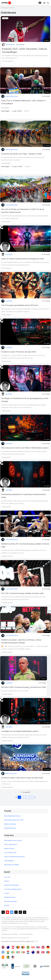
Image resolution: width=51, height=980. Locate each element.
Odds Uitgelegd (9, 861)
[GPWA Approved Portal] (25, 973)
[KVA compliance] (5, 966)
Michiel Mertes (10, 44)
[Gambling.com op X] (3, 912)
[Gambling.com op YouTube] (7, 912)
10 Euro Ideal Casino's (11, 844)
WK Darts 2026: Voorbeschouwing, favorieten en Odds (24, 687)
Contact (7, 893)
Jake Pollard (9, 254)
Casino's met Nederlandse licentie (14, 857)
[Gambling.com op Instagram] (16, 912)
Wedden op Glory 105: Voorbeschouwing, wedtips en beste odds (25, 545)
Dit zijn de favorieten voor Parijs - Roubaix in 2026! (21, 154)
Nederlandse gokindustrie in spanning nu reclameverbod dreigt (24, 496)
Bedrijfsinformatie (10, 897)
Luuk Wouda (9, 301)
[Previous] (35, 797)
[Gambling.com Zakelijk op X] (25, 912)
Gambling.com (5, 8)
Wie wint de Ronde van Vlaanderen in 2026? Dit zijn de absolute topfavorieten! (23, 211)
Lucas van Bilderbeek (11, 96)
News (13, 8)
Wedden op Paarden (10, 824)
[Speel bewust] (27, 966)
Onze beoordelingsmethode (13, 889)
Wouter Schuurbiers (11, 773)
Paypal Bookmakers (10, 828)
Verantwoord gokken (11, 901)
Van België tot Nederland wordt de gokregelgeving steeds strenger (25, 400)
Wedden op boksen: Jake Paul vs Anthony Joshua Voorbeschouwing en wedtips (21, 641)
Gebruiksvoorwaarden (10, 934)
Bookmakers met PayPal (12, 865)
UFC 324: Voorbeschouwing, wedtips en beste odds (22, 593)
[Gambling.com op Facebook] (12, 912)
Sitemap (7, 905)
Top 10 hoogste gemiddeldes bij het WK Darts (20, 305)
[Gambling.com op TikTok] (20, 912)
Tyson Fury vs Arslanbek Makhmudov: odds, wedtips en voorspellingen (23, 102)
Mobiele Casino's (9, 849)
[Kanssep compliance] (16, 966)
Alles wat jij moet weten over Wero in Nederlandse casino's (25, 448)
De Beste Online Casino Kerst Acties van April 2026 (22, 778)
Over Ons (7, 877)
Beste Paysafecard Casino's (12, 816)
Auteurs (7, 881)
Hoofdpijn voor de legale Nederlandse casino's (20, 731)
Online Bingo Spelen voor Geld (14, 820)
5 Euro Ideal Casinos (10, 853)
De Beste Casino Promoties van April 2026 (19, 352)
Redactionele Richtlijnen (12, 885)
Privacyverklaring (26, 934)
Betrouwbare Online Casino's (13, 840)
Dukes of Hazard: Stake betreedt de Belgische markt (23, 259)
